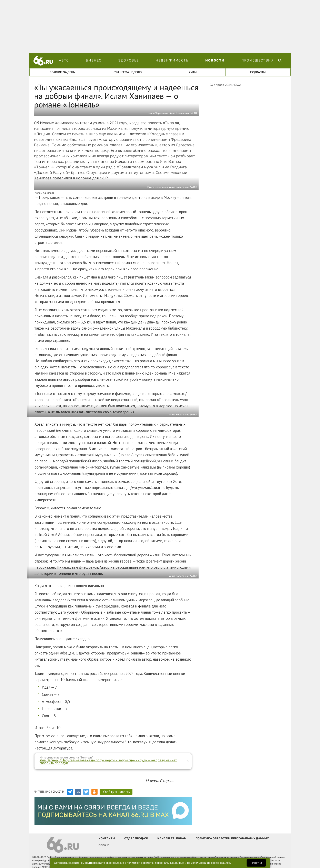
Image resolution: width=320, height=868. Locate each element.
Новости (215, 60)
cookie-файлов (221, 863)
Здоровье (129, 60)
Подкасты (258, 72)
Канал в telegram (172, 838)
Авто (64, 60)
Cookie (104, 845)
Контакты (107, 838)
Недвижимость (172, 60)
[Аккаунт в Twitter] (86, 792)
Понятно (256, 863)
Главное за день (62, 72)
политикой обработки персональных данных (156, 863)
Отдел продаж (136, 838)
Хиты (193, 72)
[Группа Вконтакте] (78, 792)
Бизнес (94, 60)
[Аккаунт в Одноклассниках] (94, 792)
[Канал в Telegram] (70, 792)
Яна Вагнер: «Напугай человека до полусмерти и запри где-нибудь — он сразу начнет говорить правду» (108, 762)
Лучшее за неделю (127, 72)
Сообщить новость (117, 792)
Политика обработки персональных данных (232, 838)
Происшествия (258, 60)
